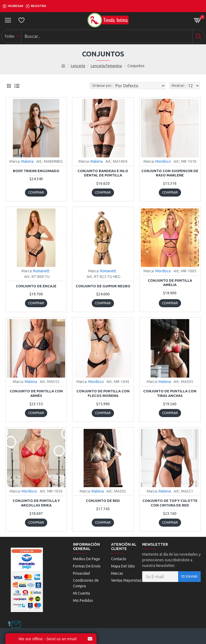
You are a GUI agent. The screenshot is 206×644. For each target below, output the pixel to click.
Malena (27, 161)
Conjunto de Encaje (36, 286)
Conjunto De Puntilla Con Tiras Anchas (170, 393)
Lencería (78, 66)
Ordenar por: (102, 86)
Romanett (41, 271)
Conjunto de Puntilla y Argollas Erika (36, 503)
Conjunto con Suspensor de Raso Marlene (170, 173)
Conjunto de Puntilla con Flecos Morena (103, 393)
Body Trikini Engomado (36, 171)
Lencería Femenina (106, 66)
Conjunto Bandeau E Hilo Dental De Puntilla (103, 173)
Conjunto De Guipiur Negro (103, 286)
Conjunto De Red (103, 501)
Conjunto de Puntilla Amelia (170, 283)
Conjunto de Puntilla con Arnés (36, 393)
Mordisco (163, 161)
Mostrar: (178, 86)
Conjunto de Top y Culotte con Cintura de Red (170, 503)
